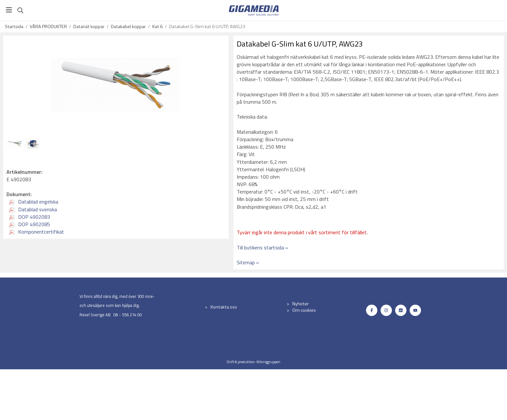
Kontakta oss (224, 307)
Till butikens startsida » (262, 247)
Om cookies (304, 310)
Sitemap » (248, 262)
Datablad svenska (33, 209)
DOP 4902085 (30, 224)
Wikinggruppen (268, 362)
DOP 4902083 (30, 217)
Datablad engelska (34, 202)
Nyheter (301, 304)
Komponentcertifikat (37, 232)
